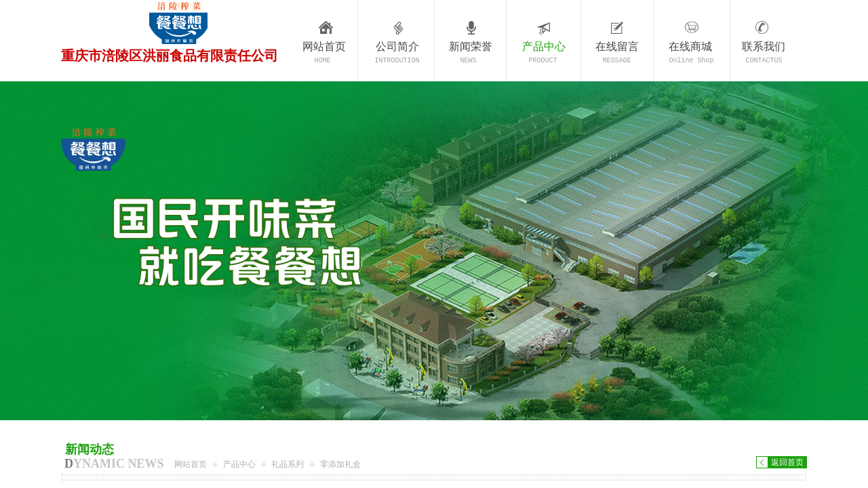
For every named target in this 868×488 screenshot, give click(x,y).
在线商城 (690, 46)
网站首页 (324, 46)
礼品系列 (288, 464)
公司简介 (397, 46)
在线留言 (617, 46)
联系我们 (764, 46)
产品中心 (544, 46)
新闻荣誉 (471, 46)
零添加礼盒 (340, 464)
